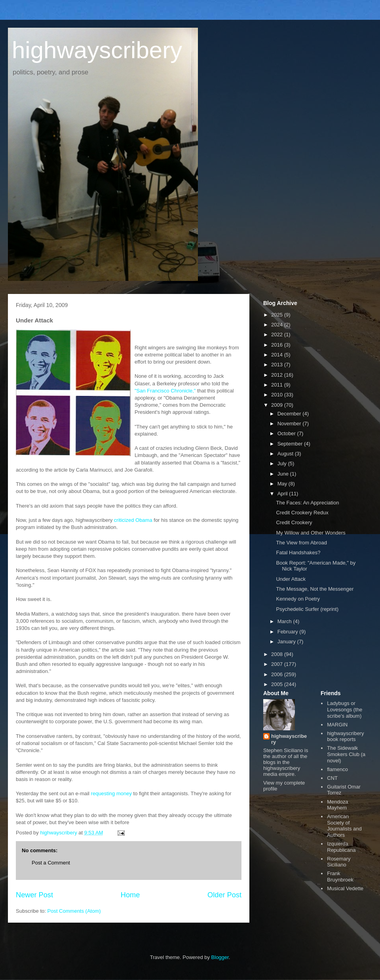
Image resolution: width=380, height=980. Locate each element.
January (287, 642)
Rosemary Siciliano (339, 862)
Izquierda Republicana (341, 847)
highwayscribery (97, 50)
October (287, 433)
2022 (278, 335)
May (283, 484)
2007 (278, 664)
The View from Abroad (301, 543)
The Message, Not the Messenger (315, 589)
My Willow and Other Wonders (311, 533)
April (283, 494)
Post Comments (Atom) (74, 911)
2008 (278, 654)
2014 (278, 355)
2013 (278, 365)
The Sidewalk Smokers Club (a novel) (346, 754)
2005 (278, 684)
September (291, 444)
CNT (332, 778)
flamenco (337, 769)
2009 (278, 405)
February (289, 632)
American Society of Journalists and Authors (344, 826)
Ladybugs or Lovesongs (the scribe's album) (345, 709)
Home (130, 895)
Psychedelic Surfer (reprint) (307, 609)
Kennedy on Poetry (298, 599)
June (284, 474)
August (286, 454)
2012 (278, 375)
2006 (278, 674)
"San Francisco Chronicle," (165, 391)
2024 (278, 325)
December (290, 414)
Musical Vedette (345, 888)
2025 (278, 315)
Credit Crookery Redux (302, 513)
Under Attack (291, 579)
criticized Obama (133, 520)
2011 (278, 385)
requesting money (111, 793)
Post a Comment (51, 863)
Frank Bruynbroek (340, 877)
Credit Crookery (294, 522)
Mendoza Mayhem (337, 805)
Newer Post (34, 895)
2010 (278, 395)
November (290, 424)
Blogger (220, 957)
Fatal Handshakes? (298, 553)
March (285, 621)
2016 (278, 345)
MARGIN (337, 725)
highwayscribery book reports (345, 736)
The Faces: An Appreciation (307, 503)
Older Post (224, 895)
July (283, 463)
